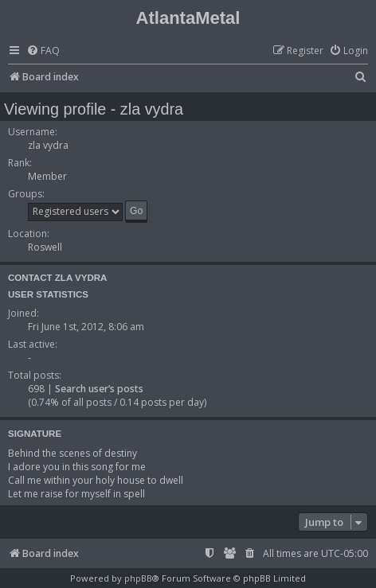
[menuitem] (43, 51)
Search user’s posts (99, 389)
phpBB (138, 578)
